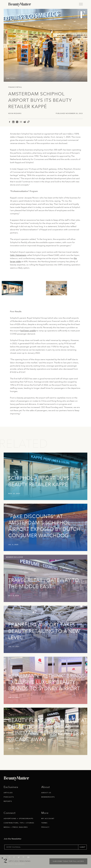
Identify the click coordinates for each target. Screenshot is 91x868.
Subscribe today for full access (68, 861)
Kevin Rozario (15, 113)
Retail (19, 87)
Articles (8, 793)
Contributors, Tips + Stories (19, 823)
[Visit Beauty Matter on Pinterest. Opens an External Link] (24, 850)
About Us (46, 793)
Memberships (48, 797)
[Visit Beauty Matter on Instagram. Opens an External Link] (10, 850)
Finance (12, 87)
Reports (8, 801)
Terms (44, 823)
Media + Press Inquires (16, 827)
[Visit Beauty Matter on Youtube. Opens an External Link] (29, 850)
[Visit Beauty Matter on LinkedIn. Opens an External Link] (5, 850)
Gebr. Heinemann (18, 255)
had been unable (28, 331)
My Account (48, 819)
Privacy (45, 827)
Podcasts (9, 797)
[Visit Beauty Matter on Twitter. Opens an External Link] (19, 850)
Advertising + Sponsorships (19, 819)
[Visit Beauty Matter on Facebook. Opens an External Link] (15, 850)
